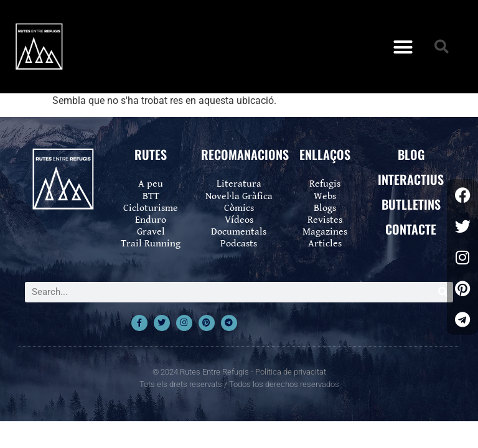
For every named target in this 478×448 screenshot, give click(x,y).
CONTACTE (411, 229)
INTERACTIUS (411, 179)
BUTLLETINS (411, 204)
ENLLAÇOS (325, 154)
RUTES (151, 154)
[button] (403, 47)
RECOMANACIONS (245, 154)
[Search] (443, 292)
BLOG (411, 154)
